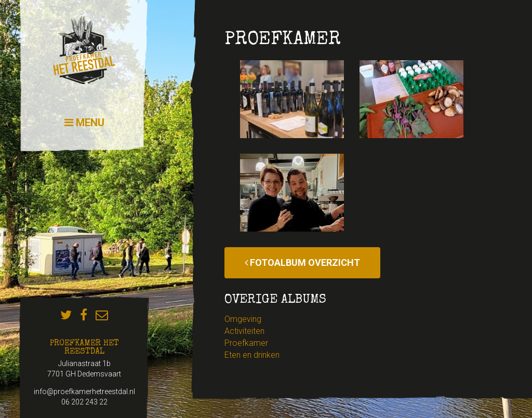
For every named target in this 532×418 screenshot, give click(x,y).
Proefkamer (246, 343)
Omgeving (243, 319)
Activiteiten (244, 331)
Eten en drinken (252, 355)
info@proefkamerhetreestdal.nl (84, 392)
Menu (84, 123)
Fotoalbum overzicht (302, 262)
